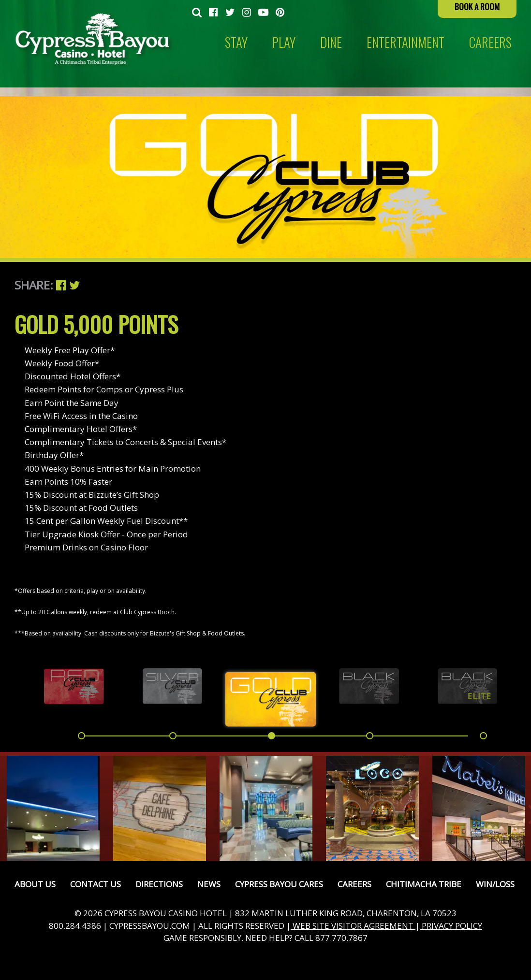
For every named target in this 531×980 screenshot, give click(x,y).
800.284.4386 (75, 926)
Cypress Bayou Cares (279, 884)
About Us (35, 884)
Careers (354, 884)
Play (284, 42)
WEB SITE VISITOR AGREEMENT (353, 926)
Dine (331, 42)
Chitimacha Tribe (424, 884)
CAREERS (490, 42)
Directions (159, 884)
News (209, 884)
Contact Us (96, 884)
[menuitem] (197, 13)
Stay (236, 42)
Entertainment (406, 42)
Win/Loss (495, 884)
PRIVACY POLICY (451, 926)
